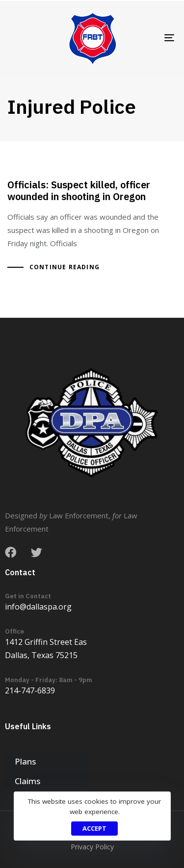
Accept (94, 828)
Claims (27, 781)
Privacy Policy (92, 847)
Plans (25, 761)
